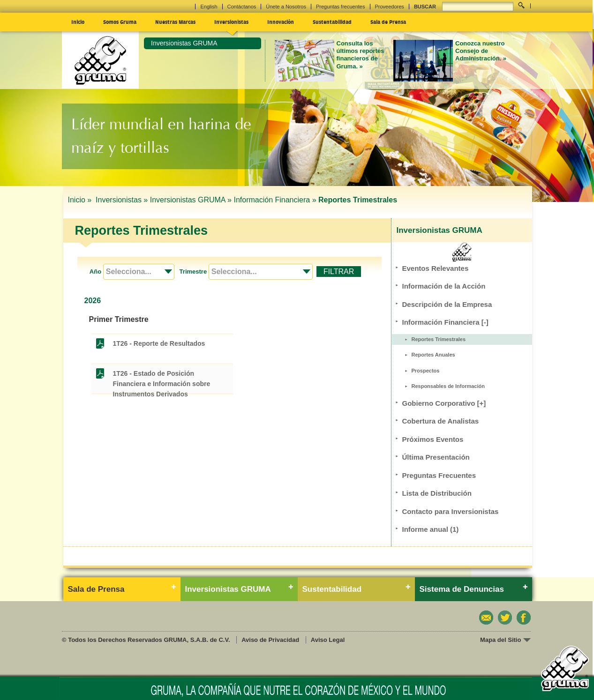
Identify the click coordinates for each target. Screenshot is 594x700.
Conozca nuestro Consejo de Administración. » (481, 51)
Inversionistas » (122, 200)
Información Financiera (445, 322)
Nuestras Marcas (175, 22)
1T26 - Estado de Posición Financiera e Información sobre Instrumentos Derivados (162, 374)
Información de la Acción (444, 286)
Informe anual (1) (431, 529)
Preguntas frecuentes (341, 7)
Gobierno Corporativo (444, 403)
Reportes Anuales (433, 355)
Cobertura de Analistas (441, 421)
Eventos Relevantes (436, 268)
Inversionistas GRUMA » (191, 200)
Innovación (281, 22)
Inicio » (81, 200)
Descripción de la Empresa (447, 304)
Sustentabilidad (332, 22)
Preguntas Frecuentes (439, 475)
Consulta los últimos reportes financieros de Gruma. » (361, 55)
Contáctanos (242, 7)
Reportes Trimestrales (439, 339)
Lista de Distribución (437, 493)
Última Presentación (436, 457)
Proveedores (390, 7)
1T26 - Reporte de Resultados (159, 343)
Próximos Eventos (433, 439)
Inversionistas (231, 22)
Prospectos (426, 371)
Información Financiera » (275, 200)
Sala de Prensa (388, 22)
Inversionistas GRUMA (184, 43)
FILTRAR (339, 272)
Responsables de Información (448, 386)
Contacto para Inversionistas (451, 511)
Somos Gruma (120, 22)
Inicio (78, 22)
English (209, 7)
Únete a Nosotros (286, 7)
